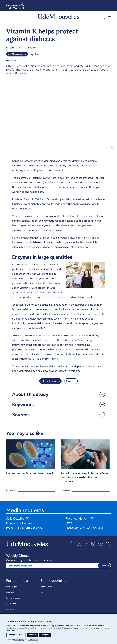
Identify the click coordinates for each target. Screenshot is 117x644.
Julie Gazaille (15, 521)
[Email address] (52, 568)
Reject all (32, 635)
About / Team (46, 589)
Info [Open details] (113, 150)
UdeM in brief (12, 606)
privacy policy (19, 640)
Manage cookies (16, 635)
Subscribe (104, 568)
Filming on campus (14, 600)
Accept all (45, 635)
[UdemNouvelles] (58, 18)
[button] (107, 18)
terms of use (33, 640)
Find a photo (11, 595)
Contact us (46, 595)
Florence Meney (77, 521)
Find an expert (12, 589)
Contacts (10, 612)
